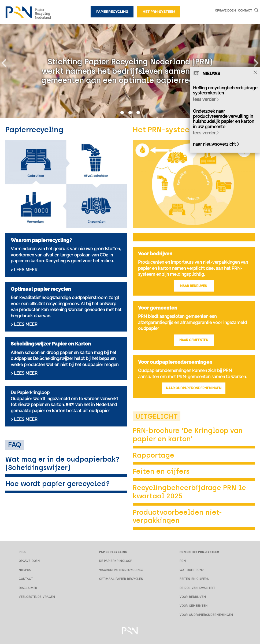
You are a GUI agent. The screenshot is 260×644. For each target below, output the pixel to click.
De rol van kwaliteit (197, 588)
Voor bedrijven (193, 597)
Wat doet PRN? (192, 570)
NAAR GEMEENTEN (194, 340)
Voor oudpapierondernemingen (206, 615)
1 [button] (122, 113)
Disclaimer (28, 588)
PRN (183, 561)
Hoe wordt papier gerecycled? (58, 484)
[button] (7, 62)
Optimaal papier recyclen (121, 579)
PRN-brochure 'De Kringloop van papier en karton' (188, 435)
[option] (130, 71)
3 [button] (138, 113)
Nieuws (25, 570)
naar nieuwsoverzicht (216, 144)
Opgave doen (225, 10)
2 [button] (130, 113)
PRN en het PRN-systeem (200, 552)
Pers (23, 552)
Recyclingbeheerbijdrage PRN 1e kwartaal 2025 (189, 492)
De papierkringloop (116, 561)
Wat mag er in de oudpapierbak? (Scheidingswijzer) (62, 463)
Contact (245, 10)
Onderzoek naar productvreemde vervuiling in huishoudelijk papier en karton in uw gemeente (224, 119)
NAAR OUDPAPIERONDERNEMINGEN (194, 388)
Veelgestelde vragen (37, 597)
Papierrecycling (112, 12)
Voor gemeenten (194, 606)
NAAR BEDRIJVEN (194, 286)
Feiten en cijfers (161, 471)
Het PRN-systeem (159, 12)
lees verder (206, 99)
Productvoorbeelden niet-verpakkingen (177, 516)
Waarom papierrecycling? (121, 570)
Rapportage (153, 455)
